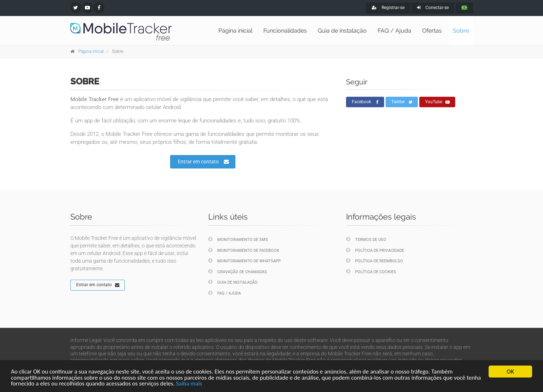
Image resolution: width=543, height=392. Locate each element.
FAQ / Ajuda (394, 31)
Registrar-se (388, 8)
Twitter (402, 102)
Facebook (365, 102)
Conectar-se (433, 8)
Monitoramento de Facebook (244, 250)
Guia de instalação (342, 31)
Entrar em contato (203, 162)
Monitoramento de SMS (238, 239)
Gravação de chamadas (238, 272)
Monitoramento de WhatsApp (244, 261)
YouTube (437, 102)
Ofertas (432, 31)
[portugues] (464, 8)
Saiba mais (208, 384)
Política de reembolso (375, 261)
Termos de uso (366, 239)
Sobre (461, 31)
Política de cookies (371, 272)
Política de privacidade (375, 250)
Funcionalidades (285, 31)
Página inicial (235, 31)
